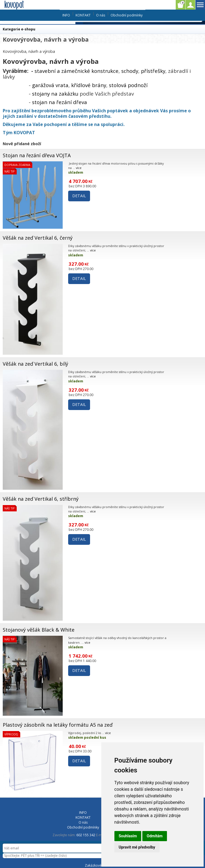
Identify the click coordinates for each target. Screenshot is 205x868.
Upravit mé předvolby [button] (137, 847)
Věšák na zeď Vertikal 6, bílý (35, 364)
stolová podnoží (128, 85)
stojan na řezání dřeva (60, 102)
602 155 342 (86, 835)
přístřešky (153, 71)
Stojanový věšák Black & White (39, 630)
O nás (101, 15)
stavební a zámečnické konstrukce (76, 71)
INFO (66, 15)
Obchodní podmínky (127, 15)
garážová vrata (50, 85)
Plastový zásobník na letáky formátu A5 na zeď (58, 725)
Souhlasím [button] (128, 836)
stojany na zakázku (55, 94)
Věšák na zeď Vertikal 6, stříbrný (41, 499)
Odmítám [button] (155, 836)
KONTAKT (83, 15)
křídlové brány (89, 85)
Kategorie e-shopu (19, 29)
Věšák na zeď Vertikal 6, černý (38, 238)
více (79, 168)
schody (130, 71)
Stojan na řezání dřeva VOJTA (37, 155)
